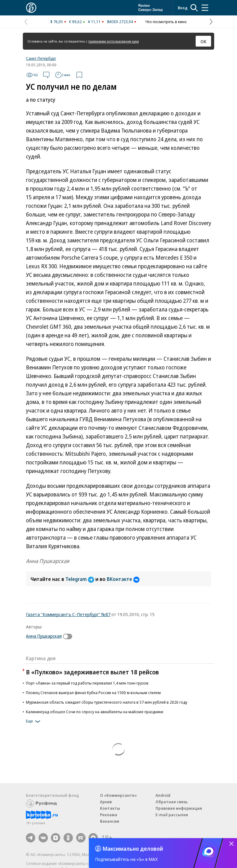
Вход (183, 8)
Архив (106, 802)
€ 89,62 (75, 22)
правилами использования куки (114, 41)
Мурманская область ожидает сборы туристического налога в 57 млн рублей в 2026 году (107, 702)
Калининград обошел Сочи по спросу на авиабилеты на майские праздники (95, 712)
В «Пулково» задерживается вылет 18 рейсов (92, 672)
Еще (34, 722)
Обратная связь (172, 802)
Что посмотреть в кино (166, 22)
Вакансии (110, 821)
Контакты (110, 808)
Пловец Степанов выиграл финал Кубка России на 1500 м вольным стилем (93, 693)
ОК (204, 41)
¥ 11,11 (94, 22)
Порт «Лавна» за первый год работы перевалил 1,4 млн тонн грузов (87, 683)
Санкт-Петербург (41, 58)
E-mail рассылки (172, 815)
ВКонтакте (123, 579)
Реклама (109, 815)
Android (163, 795)
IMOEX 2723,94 (120, 22)
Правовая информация (179, 808)
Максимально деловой (133, 849)
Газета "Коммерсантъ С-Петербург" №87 (68, 614)
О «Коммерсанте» (118, 795)
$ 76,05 (57, 22)
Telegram (80, 579)
